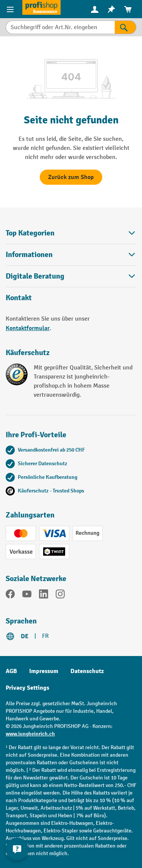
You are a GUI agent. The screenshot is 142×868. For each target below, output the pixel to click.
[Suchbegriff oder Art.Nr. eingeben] (60, 27)
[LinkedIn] (44, 595)
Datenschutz (87, 671)
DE (25, 636)
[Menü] (11, 9)
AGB (11, 671)
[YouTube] (27, 595)
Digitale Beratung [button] (71, 276)
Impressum (44, 671)
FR (45, 636)
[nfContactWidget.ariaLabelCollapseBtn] (17, 849)
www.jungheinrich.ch (30, 734)
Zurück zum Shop (71, 177)
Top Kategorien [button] (71, 233)
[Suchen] (126, 27)
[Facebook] (10, 595)
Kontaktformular (28, 328)
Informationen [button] (71, 255)
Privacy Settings (27, 688)
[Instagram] (60, 595)
